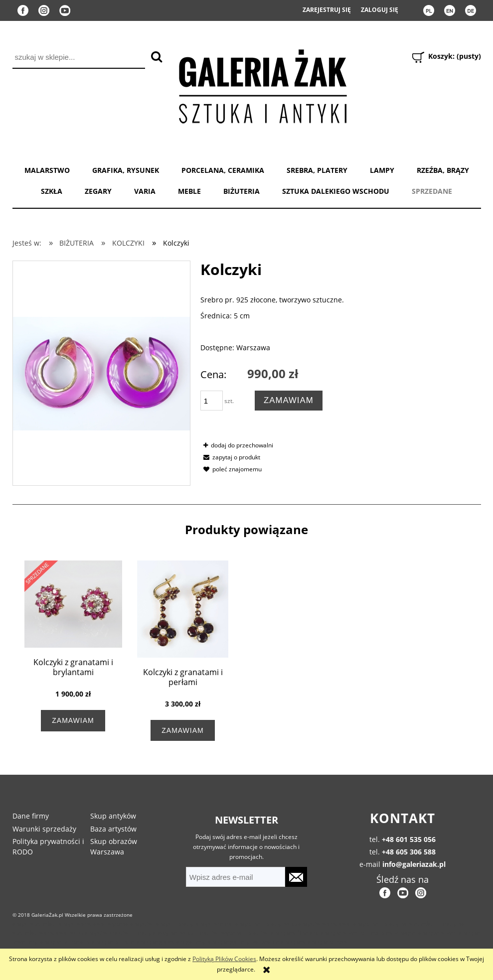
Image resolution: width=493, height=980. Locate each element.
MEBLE (189, 191)
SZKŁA (52, 191)
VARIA (145, 191)
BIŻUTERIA (242, 191)
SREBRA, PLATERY (317, 170)
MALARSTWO (47, 170)
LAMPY (382, 170)
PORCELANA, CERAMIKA (223, 170)
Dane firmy (31, 816)
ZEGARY (98, 191)
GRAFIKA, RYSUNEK (126, 170)
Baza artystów (113, 829)
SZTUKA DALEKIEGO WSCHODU (336, 191)
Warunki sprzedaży (44, 829)
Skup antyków (113, 816)
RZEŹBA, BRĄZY (443, 170)
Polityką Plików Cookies (224, 959)
